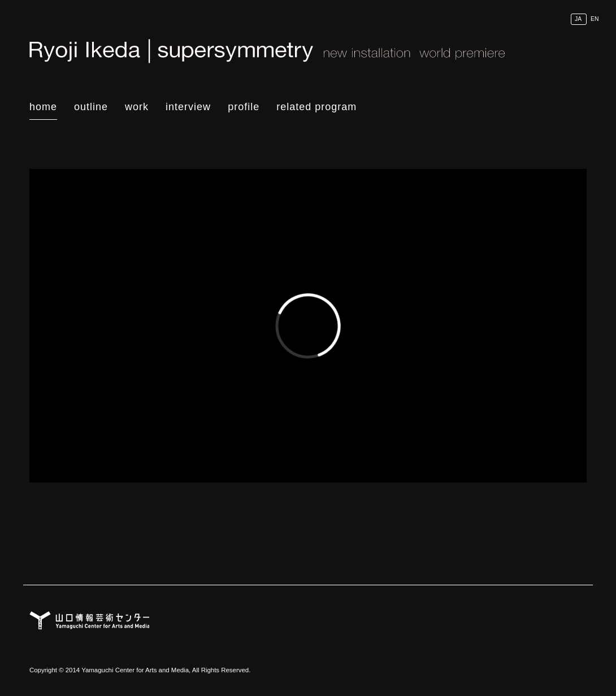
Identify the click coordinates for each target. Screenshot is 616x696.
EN (595, 19)
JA (578, 19)
